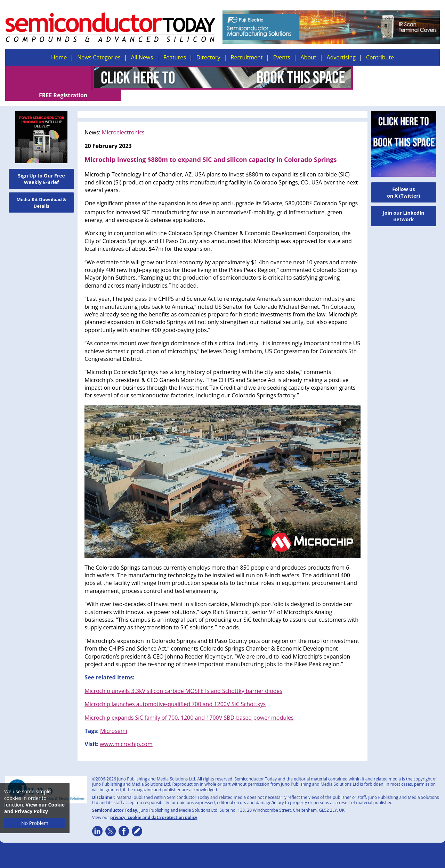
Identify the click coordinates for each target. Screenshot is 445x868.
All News (142, 57)
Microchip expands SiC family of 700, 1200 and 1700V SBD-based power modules (189, 706)
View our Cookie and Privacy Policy (34, 808)
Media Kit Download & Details (41, 192)
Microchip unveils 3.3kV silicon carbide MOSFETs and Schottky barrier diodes (183, 680)
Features (175, 57)
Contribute (380, 57)
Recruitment (247, 57)
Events (281, 57)
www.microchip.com (126, 733)
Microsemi (114, 720)
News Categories (99, 57)
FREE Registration (397, 78)
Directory (208, 57)
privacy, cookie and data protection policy (154, 806)
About (309, 57)
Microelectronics (123, 121)
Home (59, 57)
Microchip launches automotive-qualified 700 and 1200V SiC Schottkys (175, 693)
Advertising (341, 57)
